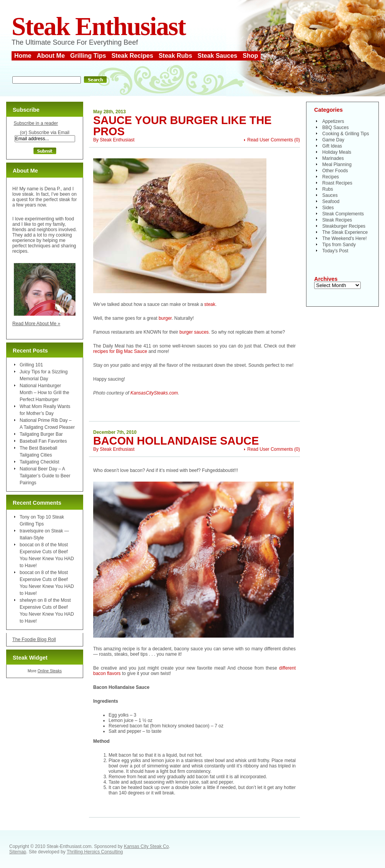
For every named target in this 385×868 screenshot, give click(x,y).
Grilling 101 (31, 365)
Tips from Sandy (339, 245)
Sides (328, 208)
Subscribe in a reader (36, 123)
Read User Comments (270, 140)
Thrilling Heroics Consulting (95, 852)
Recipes (331, 177)
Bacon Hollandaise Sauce (176, 441)
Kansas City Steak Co (146, 846)
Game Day (333, 140)
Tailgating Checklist (39, 462)
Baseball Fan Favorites (43, 441)
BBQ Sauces (336, 128)
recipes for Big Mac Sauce (120, 351)
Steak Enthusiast (99, 26)
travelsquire (32, 531)
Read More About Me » (36, 324)
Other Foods (335, 171)
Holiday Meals (337, 152)
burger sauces (194, 332)
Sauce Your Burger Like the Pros (182, 126)
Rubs (328, 189)
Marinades (333, 158)
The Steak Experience (345, 232)
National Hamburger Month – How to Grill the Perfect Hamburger (44, 393)
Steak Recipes (132, 56)
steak (210, 304)
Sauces (330, 195)
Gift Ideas (332, 146)
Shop (250, 56)
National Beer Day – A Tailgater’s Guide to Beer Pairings (45, 476)
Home (23, 56)
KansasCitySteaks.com (154, 393)
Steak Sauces (217, 56)
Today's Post (335, 251)
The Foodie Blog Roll (34, 640)
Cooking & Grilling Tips (346, 134)
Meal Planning (337, 165)
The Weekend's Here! (344, 238)
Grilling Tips (88, 56)
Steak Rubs (175, 56)
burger (165, 318)
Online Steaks (49, 671)
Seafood (331, 201)
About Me (51, 56)
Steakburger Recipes (344, 226)
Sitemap (18, 852)
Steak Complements (343, 214)
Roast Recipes (337, 183)
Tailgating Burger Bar (41, 434)
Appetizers (333, 121)
